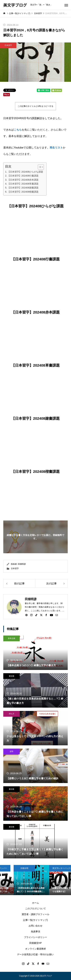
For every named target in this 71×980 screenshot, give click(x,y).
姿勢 (12, 751)
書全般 (12, 676)
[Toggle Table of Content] (39, 167)
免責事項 (35, 931)
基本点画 (12, 638)
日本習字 (8, 45)
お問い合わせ (35, 926)
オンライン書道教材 (35, 949)
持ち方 (12, 714)
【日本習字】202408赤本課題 (23, 180)
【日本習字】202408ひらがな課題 (25, 172)
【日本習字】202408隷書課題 (23, 188)
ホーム (35, 903)
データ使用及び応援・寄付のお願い (35, 954)
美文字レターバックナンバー (16, 868)
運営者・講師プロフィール (35, 914)
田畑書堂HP (35, 943)
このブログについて (35, 909)
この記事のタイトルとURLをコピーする (35, 106)
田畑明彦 (22, 564)
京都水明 (46, 868)
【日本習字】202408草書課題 (23, 184)
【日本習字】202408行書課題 (23, 176)
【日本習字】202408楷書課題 (23, 192)
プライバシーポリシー (35, 937)
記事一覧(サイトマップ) (35, 920)
